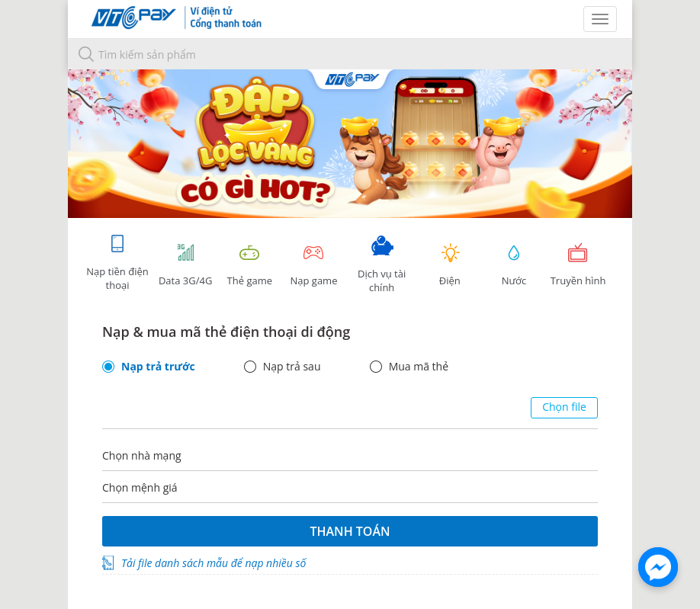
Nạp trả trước (158, 367)
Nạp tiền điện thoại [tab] (117, 263)
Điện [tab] (450, 265)
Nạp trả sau (292, 367)
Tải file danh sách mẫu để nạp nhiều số (214, 563)
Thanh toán (350, 531)
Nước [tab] (514, 265)
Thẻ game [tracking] (249, 265)
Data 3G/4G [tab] (185, 265)
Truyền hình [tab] (578, 265)
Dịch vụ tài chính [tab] (382, 265)
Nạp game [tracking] (313, 265)
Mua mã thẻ (419, 367)
